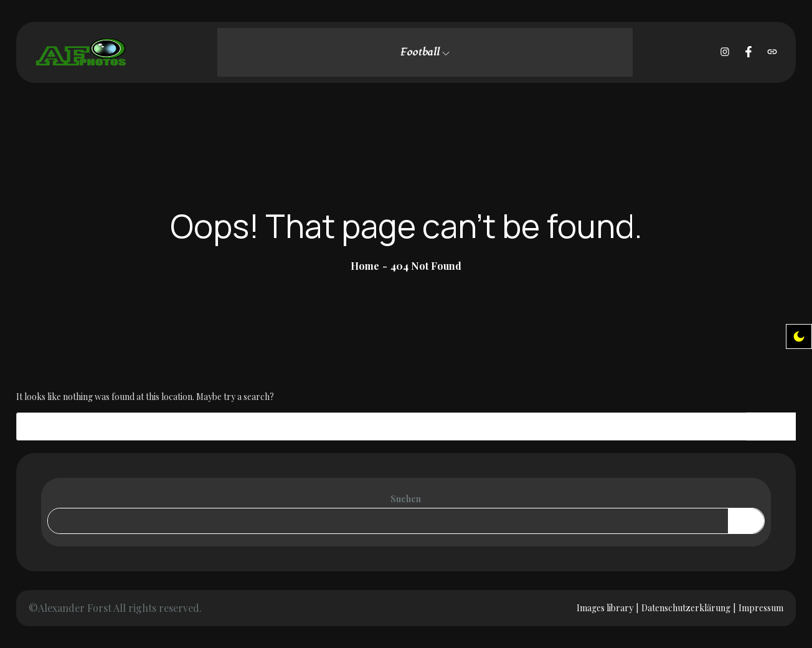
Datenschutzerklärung (686, 608)
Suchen (406, 499)
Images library (605, 608)
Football (425, 52)
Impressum (761, 608)
